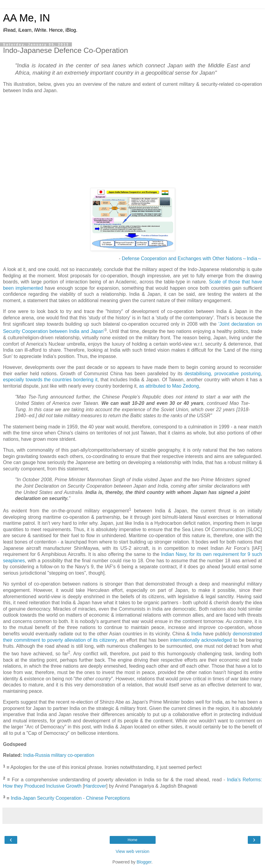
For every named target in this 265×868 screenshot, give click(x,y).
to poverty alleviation (64, 640)
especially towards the (27, 380)
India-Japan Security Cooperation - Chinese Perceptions (70, 798)
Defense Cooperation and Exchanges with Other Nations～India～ (192, 258)
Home (132, 840)
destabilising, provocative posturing (223, 374)
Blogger (144, 862)
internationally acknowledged (201, 640)
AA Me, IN (27, 18)
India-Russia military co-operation (59, 755)
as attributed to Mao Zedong (169, 386)
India (196, 634)
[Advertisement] (132, 141)
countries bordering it (75, 380)
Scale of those (224, 282)
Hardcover (95, 786)
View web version (133, 851)
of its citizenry (102, 640)
